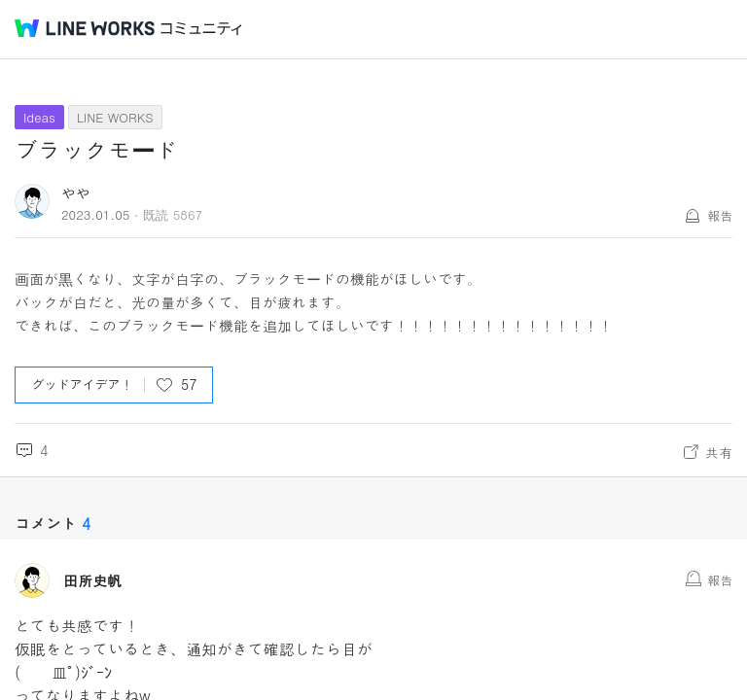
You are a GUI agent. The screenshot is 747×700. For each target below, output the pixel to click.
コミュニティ (201, 29)
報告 (720, 215)
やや (76, 193)
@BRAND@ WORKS (85, 28)
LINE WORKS (115, 117)
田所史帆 (92, 580)
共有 (719, 452)
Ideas (39, 117)
